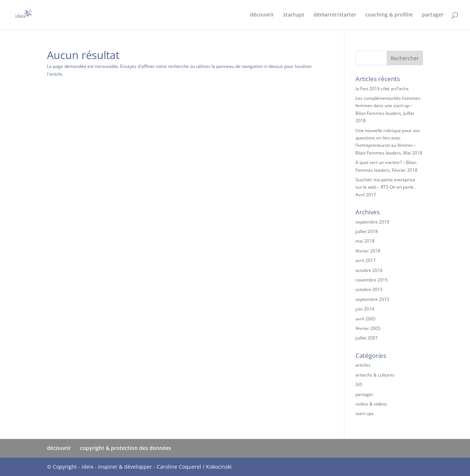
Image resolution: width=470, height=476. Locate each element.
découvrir (262, 15)
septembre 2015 (372, 299)
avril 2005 (366, 319)
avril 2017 (366, 260)
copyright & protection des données (126, 448)
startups (294, 15)
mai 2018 (365, 241)
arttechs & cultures (375, 375)
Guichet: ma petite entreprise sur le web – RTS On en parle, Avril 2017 (385, 187)
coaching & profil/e (389, 15)
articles (363, 365)
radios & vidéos (371, 404)
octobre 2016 (369, 270)
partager (433, 15)
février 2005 (368, 328)
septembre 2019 (372, 222)
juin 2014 (365, 309)
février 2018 (368, 251)
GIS (359, 384)
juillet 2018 (367, 231)
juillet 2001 (367, 338)
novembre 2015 (372, 280)
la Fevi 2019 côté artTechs (382, 89)
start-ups (365, 413)
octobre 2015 (369, 289)
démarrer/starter (335, 15)
